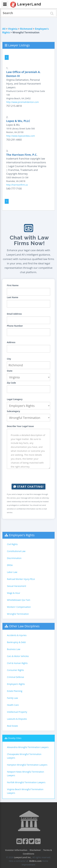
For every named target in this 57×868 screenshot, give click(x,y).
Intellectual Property (17, 712)
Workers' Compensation (19, 607)
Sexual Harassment (17, 586)
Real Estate (12, 726)
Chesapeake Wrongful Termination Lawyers (24, 756)
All (4, 29)
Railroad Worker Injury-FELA (21, 579)
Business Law (14, 649)
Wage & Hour (14, 593)
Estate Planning (15, 691)
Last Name (13, 297)
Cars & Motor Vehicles (18, 656)
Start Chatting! (28, 487)
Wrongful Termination (18, 614)
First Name (13, 285)
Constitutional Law (16, 551)
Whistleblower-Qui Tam (19, 600)
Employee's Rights (22, 535)
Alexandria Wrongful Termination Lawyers (28, 747)
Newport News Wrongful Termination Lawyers (26, 774)
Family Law (12, 698)
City (9, 359)
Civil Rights (12, 544)
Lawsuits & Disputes (17, 719)
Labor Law (12, 572)
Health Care (13, 705)
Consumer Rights (15, 670)
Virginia (13, 29)
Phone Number (15, 326)
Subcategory (13, 411)
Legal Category (15, 399)
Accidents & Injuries (17, 635)
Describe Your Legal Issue (20, 426)
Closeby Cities (15, 738)
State (10, 371)
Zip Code (11, 383)
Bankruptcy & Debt (16, 642)
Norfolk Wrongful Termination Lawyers (26, 782)
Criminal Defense (16, 677)
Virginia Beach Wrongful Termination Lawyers (25, 791)
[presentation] (30, 476)
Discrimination (14, 558)
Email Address (14, 314)
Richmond (26, 29)
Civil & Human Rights (17, 663)
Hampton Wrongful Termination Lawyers (27, 765)
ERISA (10, 565)
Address (11, 342)
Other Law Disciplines (24, 626)
